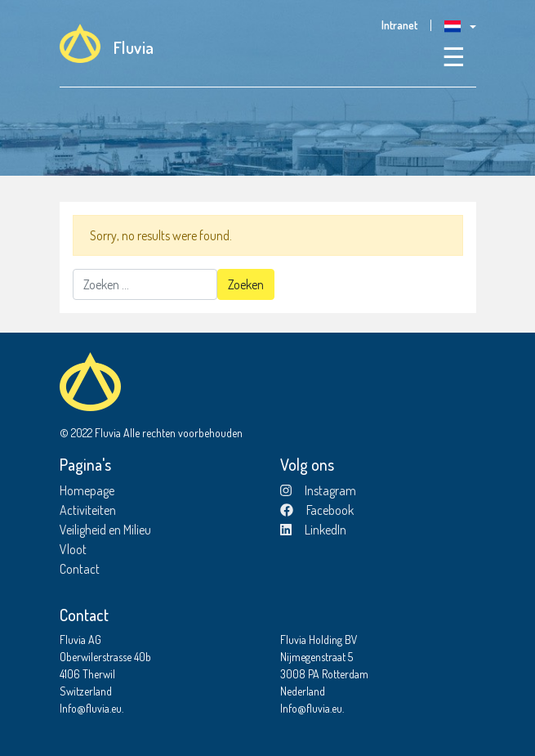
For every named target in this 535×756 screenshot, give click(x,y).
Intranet (399, 25)
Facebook (317, 510)
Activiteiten (88, 510)
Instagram (318, 490)
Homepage (87, 490)
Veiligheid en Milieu (105, 530)
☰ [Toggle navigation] (454, 56)
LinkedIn (313, 530)
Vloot (73, 549)
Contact (80, 569)
